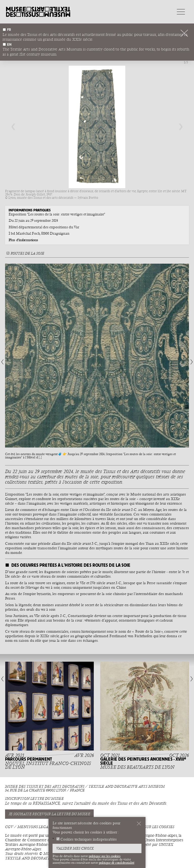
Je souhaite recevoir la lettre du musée (49, 814)
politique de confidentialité (117, 863)
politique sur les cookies (104, 856)
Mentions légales (36, 827)
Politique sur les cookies (149, 827)
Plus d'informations (23, 240)
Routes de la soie (25, 253)
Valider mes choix (75, 849)
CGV (9, 827)
